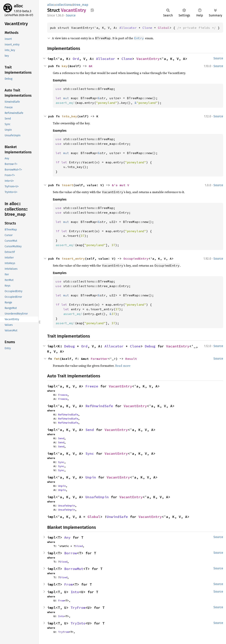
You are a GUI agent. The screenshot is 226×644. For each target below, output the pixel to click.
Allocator (128, 28)
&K (91, 66)
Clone (147, 28)
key (65, 66)
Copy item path (92, 10)
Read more (123, 366)
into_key (69, 116)
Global (164, 28)
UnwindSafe (117, 517)
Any (67, 537)
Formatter (99, 359)
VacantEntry (148, 59)
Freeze (92, 386)
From (68, 584)
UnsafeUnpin (97, 497)
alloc (19, 6)
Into (75, 592)
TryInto (78, 623)
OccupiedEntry (136, 258)
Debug (70, 346)
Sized (79, 546)
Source (71, 15)
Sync (90, 453)
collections (63, 5)
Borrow (71, 553)
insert (67, 185)
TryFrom (78, 608)
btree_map (81, 5)
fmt (57, 359)
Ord (76, 59)
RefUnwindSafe (99, 406)
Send (90, 430)
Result (131, 359)
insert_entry (73, 258)
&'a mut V (121, 185)
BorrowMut (74, 569)
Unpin (91, 477)
